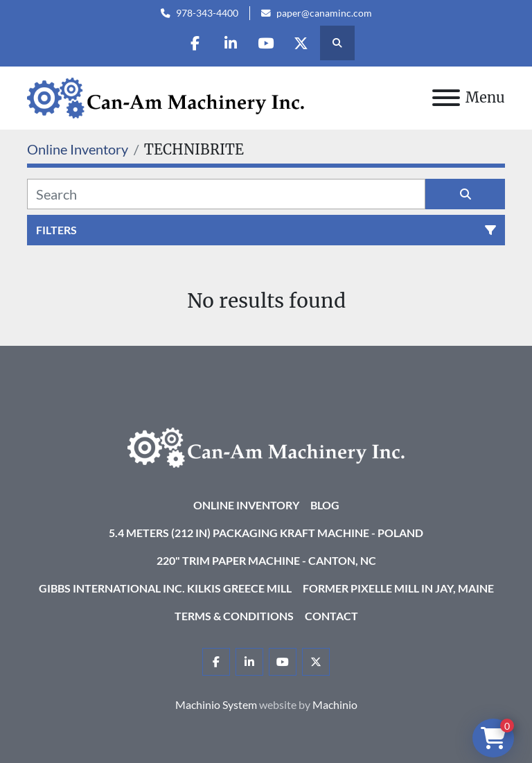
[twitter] (301, 43)
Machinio (335, 704)
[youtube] (266, 43)
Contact (331, 616)
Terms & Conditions (234, 616)
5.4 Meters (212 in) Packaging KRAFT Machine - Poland (266, 533)
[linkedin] (231, 43)
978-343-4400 (207, 13)
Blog (325, 505)
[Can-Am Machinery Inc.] (266, 446)
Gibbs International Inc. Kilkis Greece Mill (165, 588)
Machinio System (216, 704)
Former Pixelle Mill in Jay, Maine (398, 588)
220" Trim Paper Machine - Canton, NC (266, 560)
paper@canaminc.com (324, 13)
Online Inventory (246, 505)
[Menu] (446, 98)
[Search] (226, 194)
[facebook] (195, 43)
